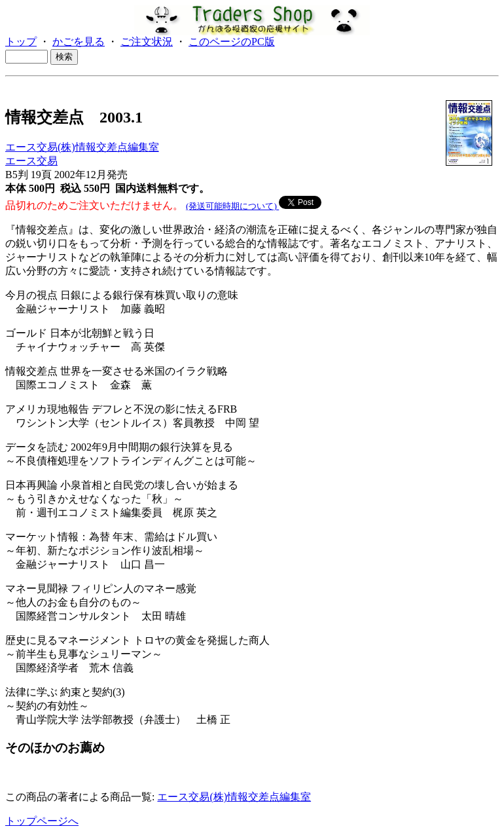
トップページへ (42, 821)
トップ (21, 42)
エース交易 (31, 161)
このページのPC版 (232, 42)
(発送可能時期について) (232, 206)
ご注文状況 (147, 42)
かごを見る (79, 42)
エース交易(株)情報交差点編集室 (82, 147)
